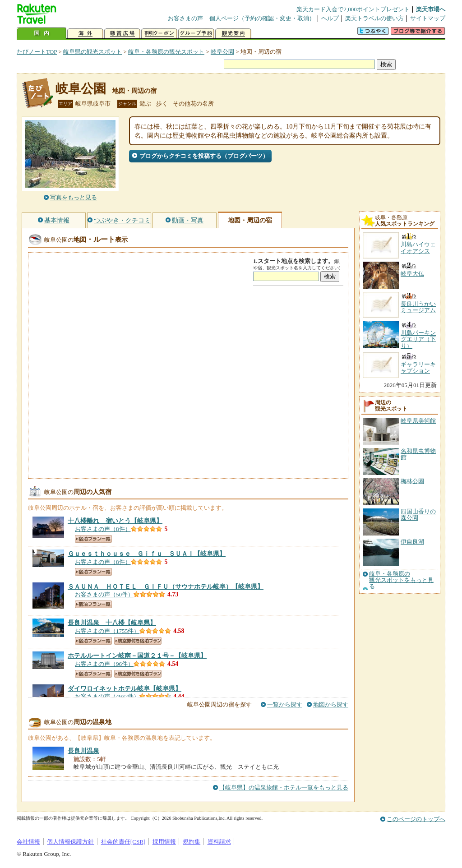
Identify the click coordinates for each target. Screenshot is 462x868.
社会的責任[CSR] (123, 842)
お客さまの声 (185, 18)
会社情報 (28, 842)
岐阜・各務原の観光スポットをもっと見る (401, 580)
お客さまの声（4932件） (107, 696)
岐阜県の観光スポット (92, 52)
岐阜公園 (222, 52)
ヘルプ (330, 18)
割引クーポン (159, 34)
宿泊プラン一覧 (93, 539)
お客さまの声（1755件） (107, 631)
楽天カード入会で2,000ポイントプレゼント (353, 9)
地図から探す (331, 704)
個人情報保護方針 (70, 842)
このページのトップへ (416, 819)
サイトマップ (428, 18)
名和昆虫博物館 (418, 454)
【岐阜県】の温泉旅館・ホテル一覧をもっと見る (284, 787)
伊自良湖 (412, 542)
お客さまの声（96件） (104, 664)
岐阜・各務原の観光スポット (166, 52)
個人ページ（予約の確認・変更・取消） (262, 18)
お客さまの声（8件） (103, 529)
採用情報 (164, 842)
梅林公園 (412, 481)
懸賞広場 (122, 34)
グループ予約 (196, 34)
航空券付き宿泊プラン (138, 641)
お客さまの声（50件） (104, 594)
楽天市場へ (431, 9)
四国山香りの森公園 (418, 515)
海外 (85, 34)
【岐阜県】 (115, 521)
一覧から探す (285, 704)
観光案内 (233, 34)
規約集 (192, 842)
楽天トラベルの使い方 (374, 18)
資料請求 (219, 842)
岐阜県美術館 (418, 421)
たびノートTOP (37, 52)
